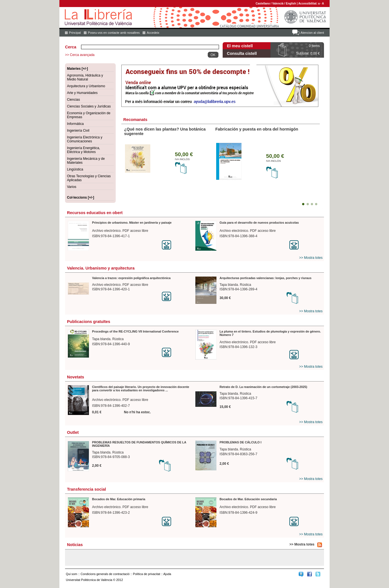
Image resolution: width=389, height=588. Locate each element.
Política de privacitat (147, 574)
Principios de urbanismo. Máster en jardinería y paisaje (132, 223)
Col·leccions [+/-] (81, 198)
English (291, 4)
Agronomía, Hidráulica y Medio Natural (85, 77)
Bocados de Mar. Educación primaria (119, 499)
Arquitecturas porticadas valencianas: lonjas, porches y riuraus (265, 278)
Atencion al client (312, 33)
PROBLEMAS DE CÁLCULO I (241, 442)
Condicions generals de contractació (105, 574)
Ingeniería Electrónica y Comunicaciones (85, 139)
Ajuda (167, 574)
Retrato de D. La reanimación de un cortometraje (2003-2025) (263, 387)
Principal (75, 33)
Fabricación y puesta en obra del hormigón (257, 129)
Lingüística (75, 169)
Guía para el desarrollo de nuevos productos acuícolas (259, 223)
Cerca (71, 47)
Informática (75, 124)
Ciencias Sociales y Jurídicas (89, 106)
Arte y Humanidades (82, 93)
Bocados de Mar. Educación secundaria (248, 499)
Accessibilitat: (308, 4)
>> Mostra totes (311, 258)
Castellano (263, 4)
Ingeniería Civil (78, 131)
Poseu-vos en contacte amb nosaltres (114, 33)
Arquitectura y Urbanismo (86, 86)
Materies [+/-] (77, 69)
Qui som (71, 574)
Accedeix (153, 33)
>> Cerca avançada (80, 55)
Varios (72, 187)
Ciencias (73, 100)
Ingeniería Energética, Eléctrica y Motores (83, 150)
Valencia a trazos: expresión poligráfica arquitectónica (131, 278)
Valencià (278, 4)
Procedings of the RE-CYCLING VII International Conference (135, 331)
